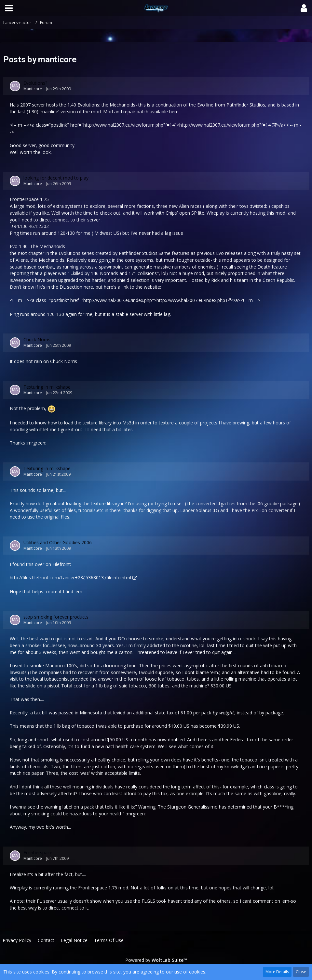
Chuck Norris (37, 339)
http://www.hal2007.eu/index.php (191, 300)
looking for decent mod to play (56, 178)
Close (301, 972)
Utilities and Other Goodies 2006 (58, 542)
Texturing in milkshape (47, 387)
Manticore (33, 89)
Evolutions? (35, 83)
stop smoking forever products (56, 617)
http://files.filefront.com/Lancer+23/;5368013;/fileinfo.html (70, 578)
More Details (277, 972)
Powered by (156, 960)
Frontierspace (38, 853)
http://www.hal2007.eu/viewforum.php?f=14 (225, 125)
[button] (9, 8)
